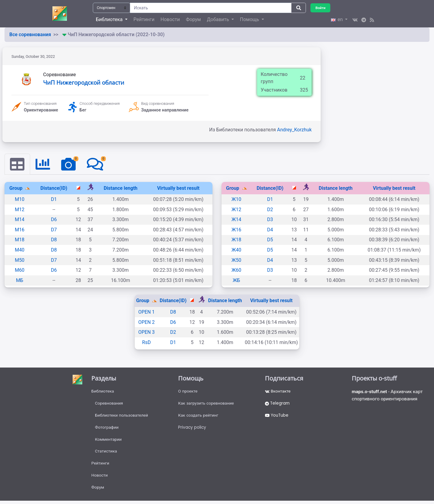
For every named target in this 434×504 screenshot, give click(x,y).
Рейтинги (144, 19)
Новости (170, 19)
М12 (20, 210)
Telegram (278, 404)
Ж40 (236, 250)
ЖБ (236, 280)
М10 (20, 200)
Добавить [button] (218, 19)
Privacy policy (192, 429)
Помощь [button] (250, 19)
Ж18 (236, 240)
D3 (270, 220)
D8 (54, 240)
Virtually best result (178, 188)
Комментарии (109, 441)
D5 (270, 240)
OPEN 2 (147, 322)
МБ (20, 280)
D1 (54, 200)
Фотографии (107, 429)
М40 (20, 250)
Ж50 (236, 260)
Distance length (121, 188)
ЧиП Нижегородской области (84, 82)
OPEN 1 (147, 312)
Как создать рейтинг (199, 416)
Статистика (106, 453)
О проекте (188, 392)
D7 (54, 230)
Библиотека (103, 392)
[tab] (17, 164)
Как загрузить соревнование (207, 404)
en (337, 19)
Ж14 (236, 220)
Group (17, 188)
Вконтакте (278, 392)
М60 (20, 270)
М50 (20, 260)
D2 (270, 210)
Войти (321, 8)
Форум (193, 19)
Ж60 (236, 270)
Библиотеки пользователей (122, 416)
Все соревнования (30, 34)
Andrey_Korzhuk (294, 130)
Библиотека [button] (110, 19)
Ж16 (236, 230)
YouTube (277, 416)
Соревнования (109, 404)
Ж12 (236, 210)
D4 (270, 230)
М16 (20, 230)
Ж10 (236, 200)
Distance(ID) (54, 188)
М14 (20, 220)
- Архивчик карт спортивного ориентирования (388, 396)
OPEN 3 (147, 332)
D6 (54, 220)
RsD (147, 342)
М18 (20, 240)
